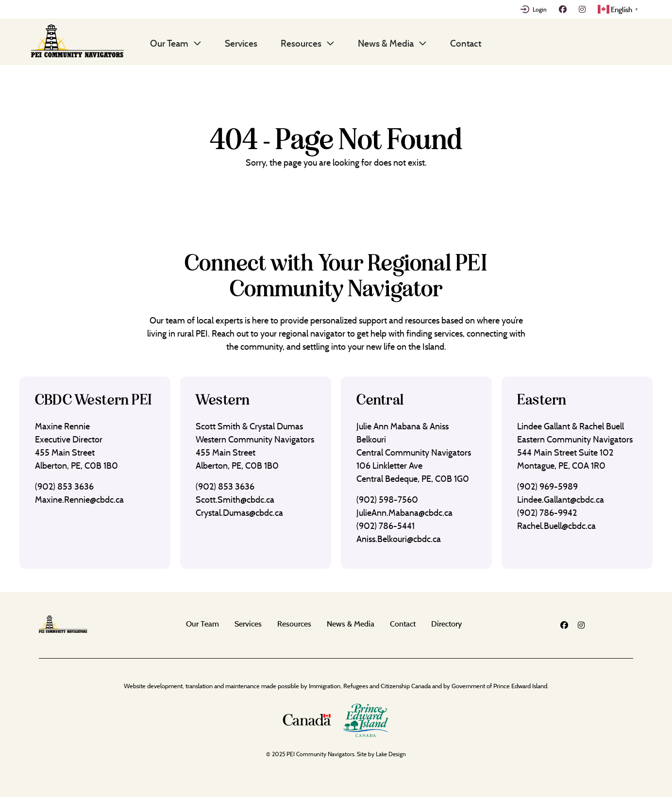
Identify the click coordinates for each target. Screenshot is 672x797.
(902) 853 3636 (64, 486)
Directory (446, 624)
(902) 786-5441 (386, 526)
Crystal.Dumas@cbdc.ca (239, 513)
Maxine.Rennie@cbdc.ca (79, 500)
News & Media (386, 43)
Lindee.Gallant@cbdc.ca (561, 500)
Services (241, 43)
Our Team (169, 43)
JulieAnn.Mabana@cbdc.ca (404, 513)
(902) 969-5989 (547, 486)
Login (540, 9)
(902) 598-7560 (387, 500)
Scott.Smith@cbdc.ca (235, 500)
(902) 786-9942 (547, 513)
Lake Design (391, 754)
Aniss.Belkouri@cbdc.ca (399, 539)
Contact (466, 43)
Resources (301, 43)
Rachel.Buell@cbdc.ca (556, 526)
